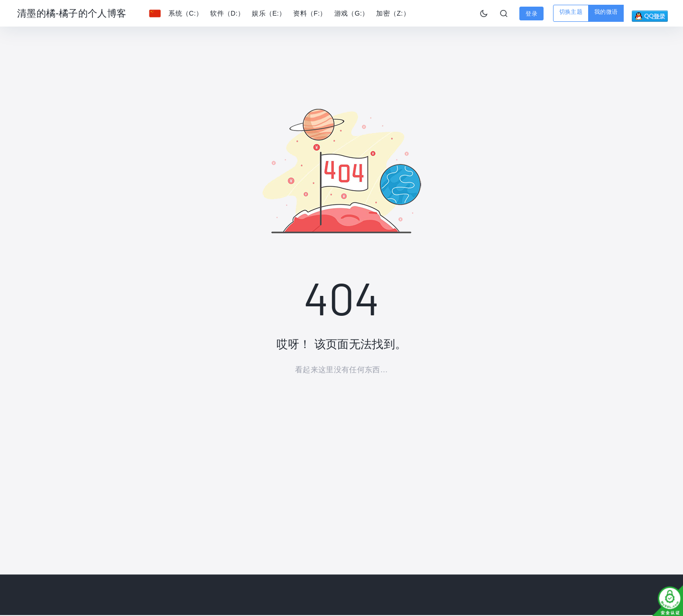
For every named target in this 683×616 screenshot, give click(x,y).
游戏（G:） (352, 13)
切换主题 (571, 12)
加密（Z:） (393, 13)
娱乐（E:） (269, 13)
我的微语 (606, 12)
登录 (531, 14)
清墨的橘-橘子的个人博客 (72, 13)
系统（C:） (185, 13)
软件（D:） (227, 13)
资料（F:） (310, 13)
